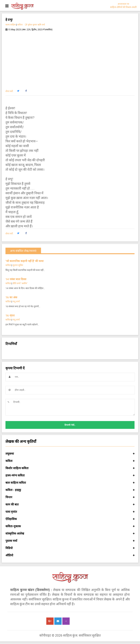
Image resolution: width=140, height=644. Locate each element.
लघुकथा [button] (70, 454)
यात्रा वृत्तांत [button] (70, 512)
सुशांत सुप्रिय (18, 265)
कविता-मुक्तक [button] (70, 526)
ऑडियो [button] (70, 555)
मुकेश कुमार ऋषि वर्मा (35, 25)
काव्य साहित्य (11, 25)
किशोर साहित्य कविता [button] (70, 468)
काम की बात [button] (70, 505)
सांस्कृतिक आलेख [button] (70, 534)
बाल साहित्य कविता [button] (70, 483)
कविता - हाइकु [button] (70, 490)
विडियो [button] (70, 548)
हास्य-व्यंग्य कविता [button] (70, 476)
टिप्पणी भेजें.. (70, 425)
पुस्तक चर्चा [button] (70, 541)
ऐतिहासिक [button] (70, 519)
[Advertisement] (70, 58)
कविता (20, 25)
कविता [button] (70, 461)
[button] (18, 91)
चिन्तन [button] (70, 497)
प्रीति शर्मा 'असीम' (20, 283)
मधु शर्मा (16, 301)
